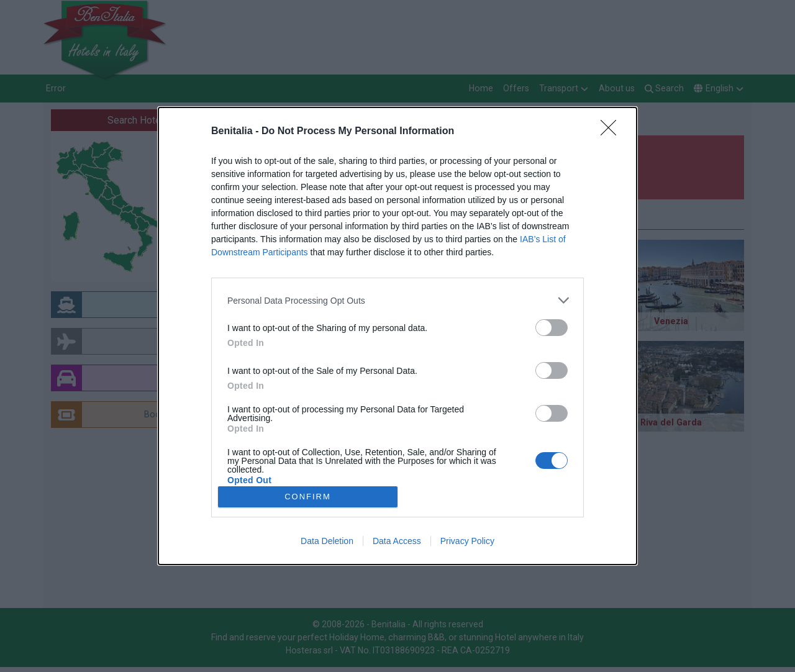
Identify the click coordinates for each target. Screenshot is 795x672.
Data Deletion (327, 541)
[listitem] (397, 300)
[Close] (612, 132)
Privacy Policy (467, 541)
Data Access (397, 541)
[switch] (552, 328)
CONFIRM (308, 497)
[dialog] (397, 336)
